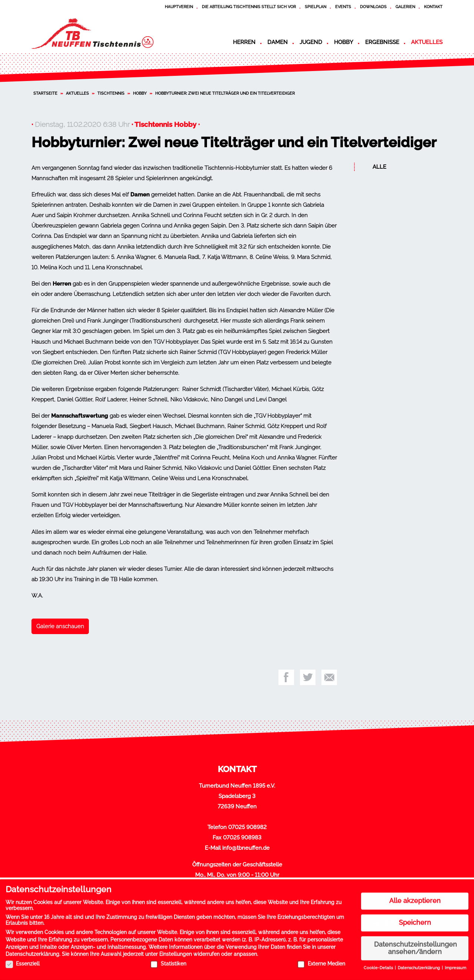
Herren (244, 42)
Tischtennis (111, 93)
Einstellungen (176, 951)
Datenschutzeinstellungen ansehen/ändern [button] (415, 945)
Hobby (344, 42)
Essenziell (23, 961)
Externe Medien (321, 961)
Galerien (405, 7)
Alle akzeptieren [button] (415, 898)
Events (343, 7)
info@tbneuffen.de (246, 848)
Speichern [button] (415, 920)
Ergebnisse (382, 42)
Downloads (373, 7)
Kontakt (433, 7)
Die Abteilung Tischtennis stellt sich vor (249, 7)
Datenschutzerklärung (32, 951)
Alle (379, 167)
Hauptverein (179, 7)
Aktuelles (427, 42)
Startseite (45, 93)
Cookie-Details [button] (379, 965)
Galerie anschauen (60, 626)
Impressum (455, 965)
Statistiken (168, 961)
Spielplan (316, 7)
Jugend (311, 42)
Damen (278, 42)
